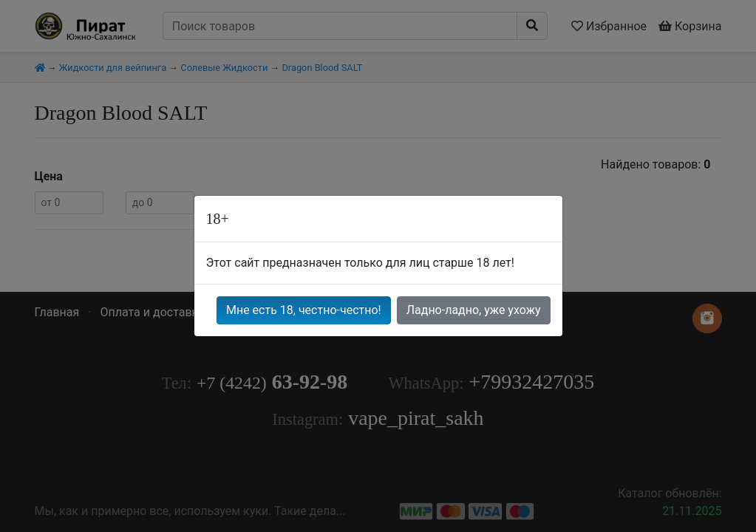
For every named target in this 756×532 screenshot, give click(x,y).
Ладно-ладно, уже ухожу (474, 310)
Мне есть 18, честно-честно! (304, 310)
